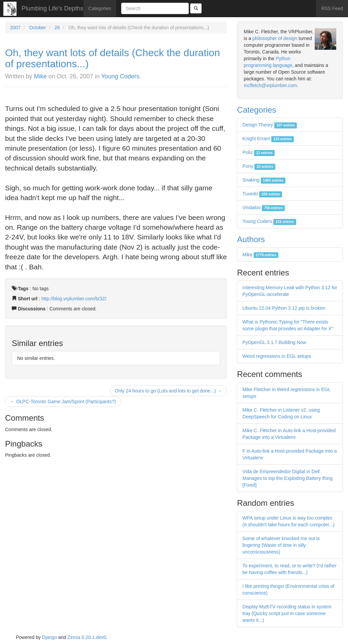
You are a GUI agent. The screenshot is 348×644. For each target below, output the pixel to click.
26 (57, 28)
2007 (15, 28)
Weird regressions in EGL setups (277, 356)
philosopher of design (275, 38)
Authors (251, 239)
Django (49, 637)
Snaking (264, 180)
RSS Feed (332, 8)
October (38, 28)
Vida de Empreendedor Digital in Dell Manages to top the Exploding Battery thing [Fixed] (287, 478)
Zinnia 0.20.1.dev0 (87, 637)
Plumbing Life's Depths (53, 8)
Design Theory (270, 125)
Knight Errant (268, 139)
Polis (258, 152)
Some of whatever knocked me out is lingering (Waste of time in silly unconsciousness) (281, 545)
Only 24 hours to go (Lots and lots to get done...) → (168, 391)
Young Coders (120, 76)
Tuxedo (262, 194)
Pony (259, 166)
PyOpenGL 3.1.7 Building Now (274, 342)
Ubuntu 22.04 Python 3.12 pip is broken (284, 308)
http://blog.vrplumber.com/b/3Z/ (74, 299)
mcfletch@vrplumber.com (270, 85)
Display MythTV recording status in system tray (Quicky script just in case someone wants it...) (287, 613)
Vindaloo (264, 207)
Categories (100, 8)
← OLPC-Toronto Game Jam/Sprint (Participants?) (63, 402)
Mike (40, 76)
